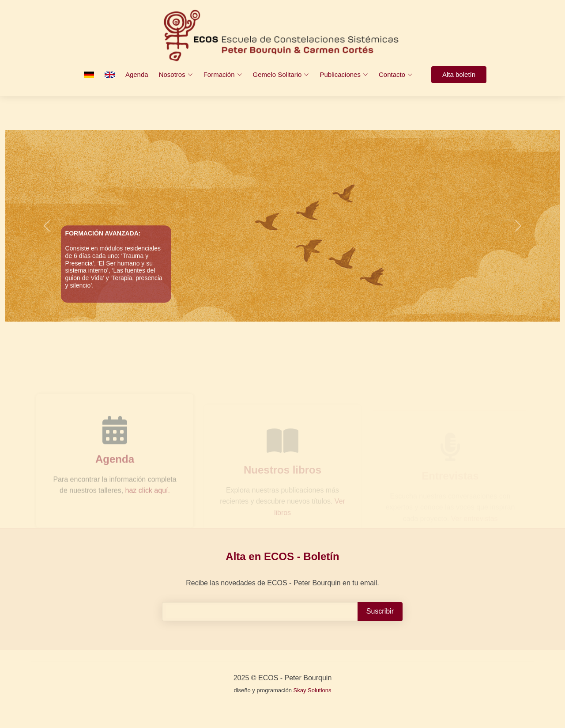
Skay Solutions (313, 690)
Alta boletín (459, 74)
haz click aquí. (148, 502)
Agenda (137, 74)
